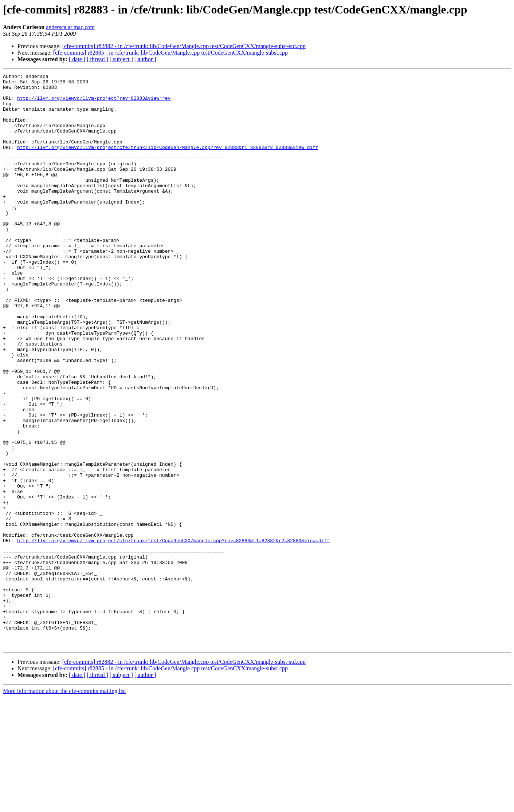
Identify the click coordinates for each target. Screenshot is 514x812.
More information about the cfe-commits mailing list (64, 806)
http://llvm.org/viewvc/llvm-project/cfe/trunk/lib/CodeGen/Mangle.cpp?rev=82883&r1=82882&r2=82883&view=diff (168, 162)
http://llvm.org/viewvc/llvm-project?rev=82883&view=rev (94, 103)
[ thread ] (97, 59)
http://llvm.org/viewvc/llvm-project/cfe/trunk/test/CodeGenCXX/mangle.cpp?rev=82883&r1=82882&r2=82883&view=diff (173, 634)
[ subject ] (121, 59)
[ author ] (145, 59)
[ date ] (77, 59)
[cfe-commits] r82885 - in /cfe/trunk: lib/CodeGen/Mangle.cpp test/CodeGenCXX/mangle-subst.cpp (170, 53)
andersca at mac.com (70, 27)
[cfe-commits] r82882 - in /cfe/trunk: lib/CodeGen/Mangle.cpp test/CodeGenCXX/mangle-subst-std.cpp (184, 46)
